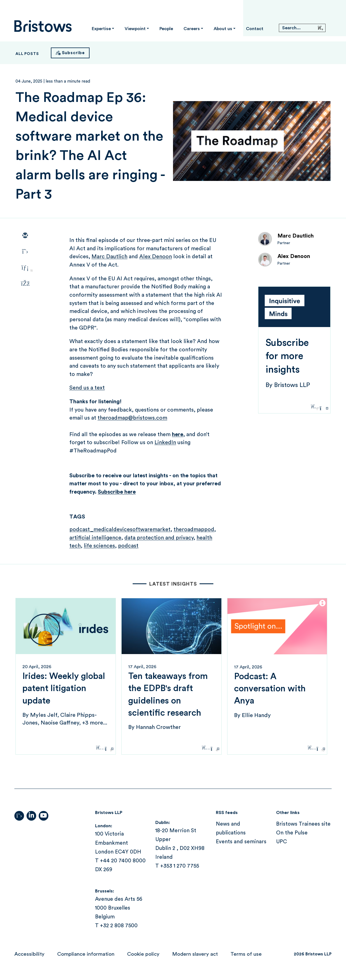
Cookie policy (143, 954)
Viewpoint (135, 29)
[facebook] (25, 284)
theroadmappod (194, 529)
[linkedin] (25, 268)
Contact (255, 29)
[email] (25, 236)
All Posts (27, 54)
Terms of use (246, 954)
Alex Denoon (294, 256)
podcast (128, 546)
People (166, 29)
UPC (281, 842)
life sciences (99, 546)
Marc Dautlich (296, 236)
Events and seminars (241, 842)
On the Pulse (292, 833)
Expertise (101, 29)
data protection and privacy (159, 538)
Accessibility (29, 954)
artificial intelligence (95, 538)
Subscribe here (117, 492)
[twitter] (25, 252)
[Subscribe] (70, 53)
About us (223, 29)
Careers (192, 29)
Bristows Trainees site (303, 824)
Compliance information (86, 954)
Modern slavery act (195, 954)
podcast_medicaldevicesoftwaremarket (120, 529)
